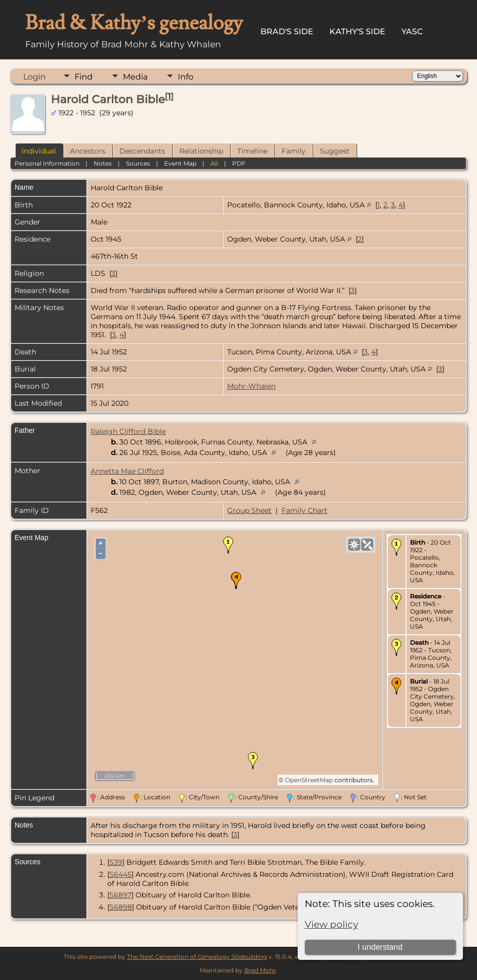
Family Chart (304, 510)
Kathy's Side (357, 31)
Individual (39, 151)
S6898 (121, 907)
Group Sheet (249, 510)
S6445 (120, 874)
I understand (380, 947)
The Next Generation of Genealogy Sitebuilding (197, 957)
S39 (116, 862)
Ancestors (88, 151)
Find (84, 77)
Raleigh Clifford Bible (128, 431)
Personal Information (47, 163)
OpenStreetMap (309, 780)
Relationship (201, 151)
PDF (239, 163)
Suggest (335, 151)
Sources (138, 163)
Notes (103, 163)
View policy (331, 924)
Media (135, 77)
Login (35, 77)
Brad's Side (287, 31)
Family (294, 151)
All (214, 163)
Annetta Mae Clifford (127, 471)
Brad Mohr (260, 970)
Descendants (142, 151)
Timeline (252, 151)
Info (186, 77)
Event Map (180, 163)
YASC (412, 31)
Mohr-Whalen (251, 386)
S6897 (120, 895)
